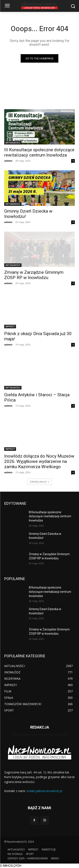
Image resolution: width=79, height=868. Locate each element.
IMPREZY (10, 326)
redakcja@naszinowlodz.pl (44, 791)
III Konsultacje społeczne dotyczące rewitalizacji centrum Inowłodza (50, 516)
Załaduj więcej (39, 482)
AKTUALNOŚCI (13, 143)
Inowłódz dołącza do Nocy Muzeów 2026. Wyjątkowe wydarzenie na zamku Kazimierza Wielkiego (39, 461)
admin (8, 161)
